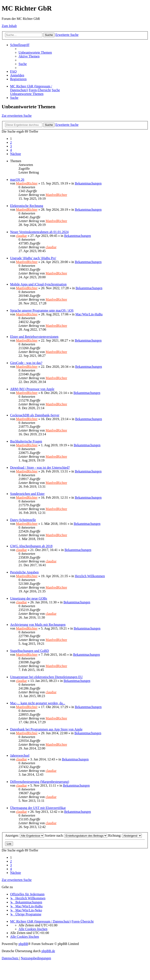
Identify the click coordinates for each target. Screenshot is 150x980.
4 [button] (11, 150)
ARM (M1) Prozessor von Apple (32, 389)
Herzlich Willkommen (90, 576)
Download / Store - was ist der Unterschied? (40, 468)
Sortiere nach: (76, 835)
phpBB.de (48, 951)
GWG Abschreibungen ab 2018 (31, 546)
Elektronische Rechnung (27, 206)
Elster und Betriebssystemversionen (34, 337)
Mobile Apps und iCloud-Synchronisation (38, 284)
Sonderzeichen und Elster (27, 494)
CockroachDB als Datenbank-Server (35, 415)
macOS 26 (17, 180)
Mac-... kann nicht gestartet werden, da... (38, 703)
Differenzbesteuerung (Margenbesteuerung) (40, 782)
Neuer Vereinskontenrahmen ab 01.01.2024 (39, 232)
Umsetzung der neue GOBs (29, 598)
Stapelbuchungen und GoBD (29, 651)
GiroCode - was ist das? (26, 363)
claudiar (21, 236)
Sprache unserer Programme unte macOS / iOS (42, 310)
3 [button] (11, 146)
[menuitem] (35, 52)
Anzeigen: (25, 835)
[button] (16, 154)
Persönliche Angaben (24, 572)
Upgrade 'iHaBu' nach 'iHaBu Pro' (33, 258)
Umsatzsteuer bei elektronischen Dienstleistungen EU (46, 677)
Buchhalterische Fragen (26, 441)
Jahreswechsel (20, 755)
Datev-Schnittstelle (23, 520)
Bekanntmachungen (88, 183)
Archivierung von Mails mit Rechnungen (38, 625)
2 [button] (11, 142)
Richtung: (125, 835)
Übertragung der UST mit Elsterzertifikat (38, 808)
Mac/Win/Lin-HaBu (89, 314)
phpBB (23, 944)
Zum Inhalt (9, 26)
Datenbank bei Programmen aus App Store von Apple (46, 729)
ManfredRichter (27, 183)
